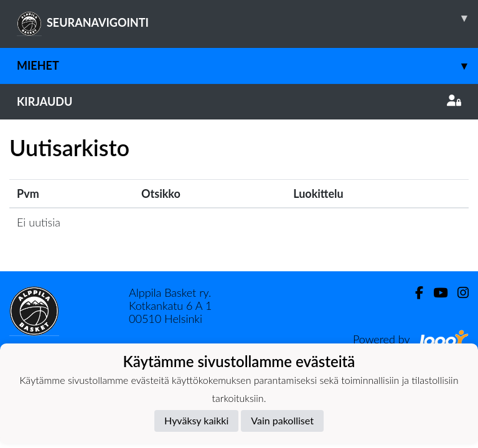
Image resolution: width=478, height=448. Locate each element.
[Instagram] (458, 293)
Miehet (247, 66)
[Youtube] (435, 293)
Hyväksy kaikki (196, 420)
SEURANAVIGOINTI (247, 18)
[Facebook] (414, 293)
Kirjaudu (239, 101)
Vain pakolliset (282, 420)
